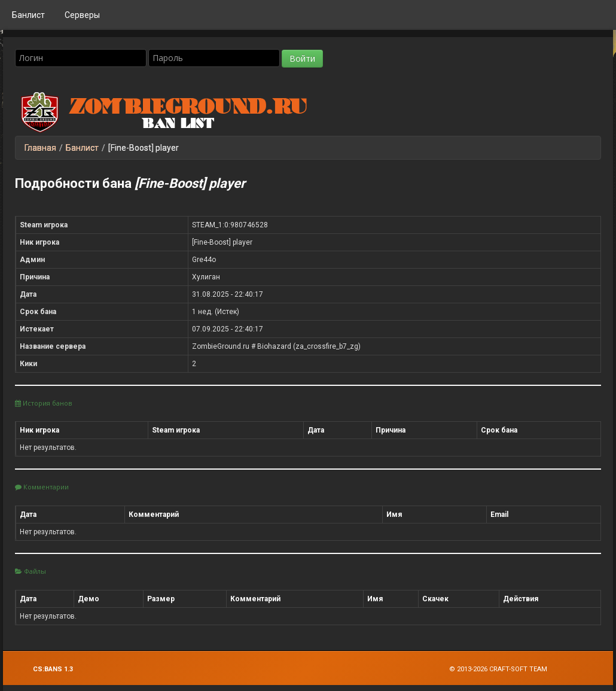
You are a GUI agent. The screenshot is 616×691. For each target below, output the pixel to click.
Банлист (28, 15)
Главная (40, 148)
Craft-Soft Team (518, 669)
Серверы (82, 15)
